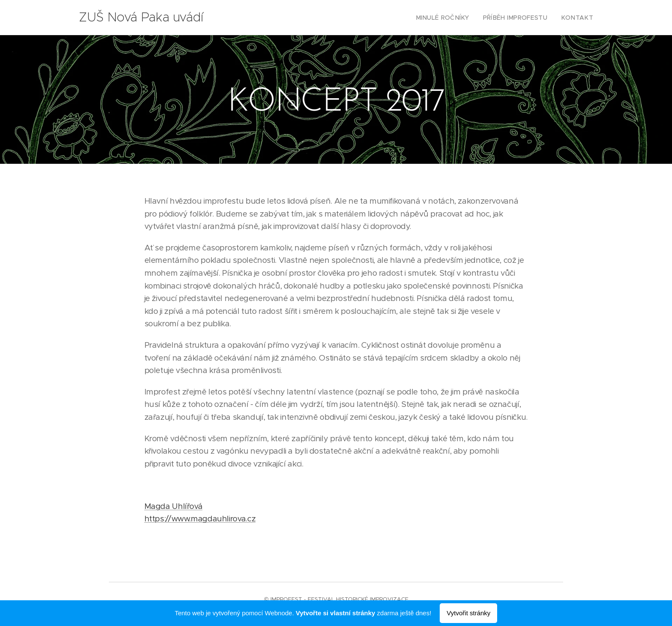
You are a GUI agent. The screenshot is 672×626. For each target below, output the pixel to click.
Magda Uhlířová (174, 506)
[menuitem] (455, 18)
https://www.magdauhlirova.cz (200, 519)
